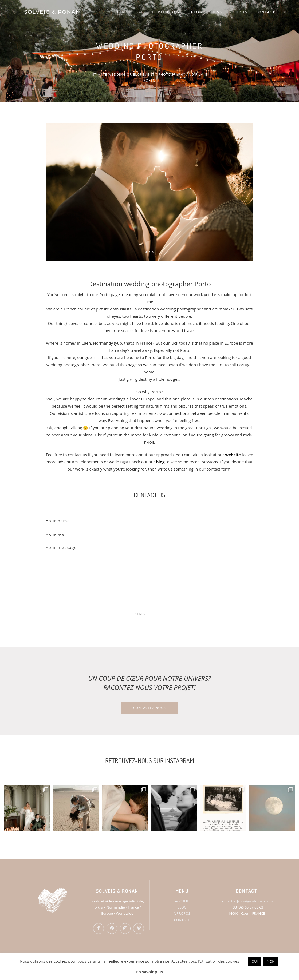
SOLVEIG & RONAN (52, 12)
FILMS (217, 12)
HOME (121, 12)
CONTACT (265, 12)
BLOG (197, 12)
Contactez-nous (149, 708)
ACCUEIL (182, 901)
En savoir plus (149, 972)
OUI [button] (255, 961)
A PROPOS (182, 913)
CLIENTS (239, 12)
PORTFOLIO (166, 12)
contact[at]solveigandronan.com (247, 901)
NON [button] (271, 961)
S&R (140, 12)
